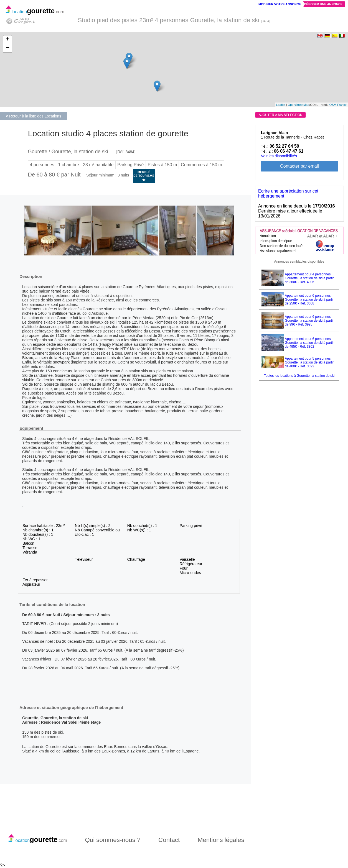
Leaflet (281, 105)
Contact (169, 840)
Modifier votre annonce (280, 4)
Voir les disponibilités (279, 156)
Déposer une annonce (323, 4)
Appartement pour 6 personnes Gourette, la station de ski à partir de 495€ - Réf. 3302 (309, 343)
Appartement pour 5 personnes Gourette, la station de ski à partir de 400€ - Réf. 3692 (309, 362)
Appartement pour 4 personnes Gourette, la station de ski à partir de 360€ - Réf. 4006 (309, 278)
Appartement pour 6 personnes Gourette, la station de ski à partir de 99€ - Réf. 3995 (309, 321)
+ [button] (8, 40)
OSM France (338, 105)
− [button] (8, 48)
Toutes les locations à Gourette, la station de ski (299, 376)
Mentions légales (221, 840)
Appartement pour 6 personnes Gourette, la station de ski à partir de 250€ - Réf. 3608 (309, 299)
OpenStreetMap (299, 105)
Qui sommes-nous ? (113, 840)
